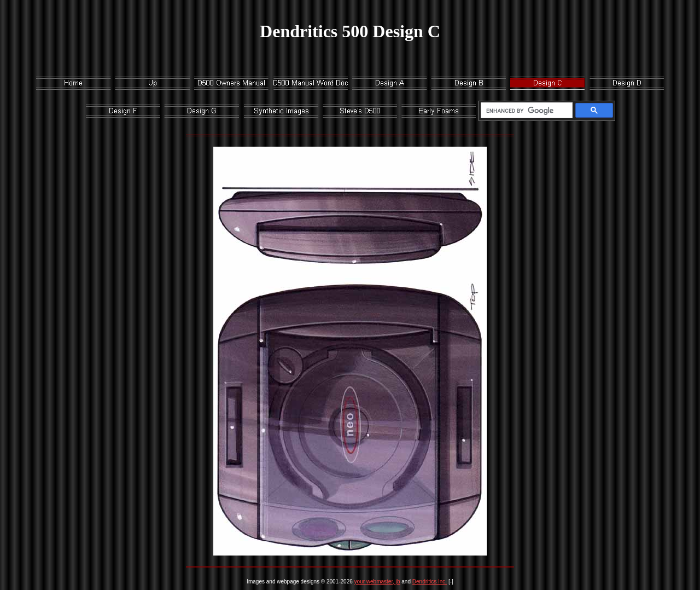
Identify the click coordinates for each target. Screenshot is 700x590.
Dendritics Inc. (430, 582)
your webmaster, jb (377, 582)
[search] (525, 111)
